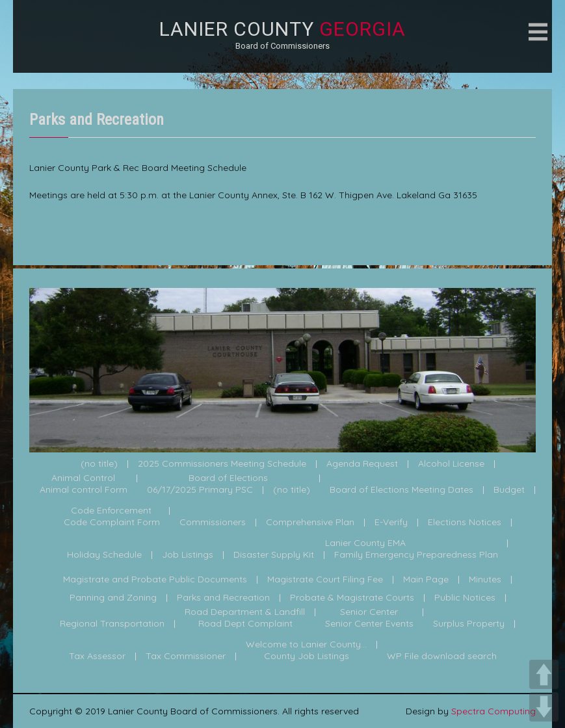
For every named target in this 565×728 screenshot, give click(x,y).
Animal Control (83, 478)
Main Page (426, 580)
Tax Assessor (97, 656)
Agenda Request (362, 464)
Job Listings (188, 555)
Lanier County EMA (365, 543)
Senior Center (369, 612)
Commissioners (213, 523)
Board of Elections (228, 478)
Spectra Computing (493, 711)
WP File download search (442, 656)
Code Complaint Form (112, 523)
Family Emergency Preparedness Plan (416, 555)
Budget (509, 490)
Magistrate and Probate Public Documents (155, 580)
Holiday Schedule (104, 555)
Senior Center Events (369, 624)
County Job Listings (307, 656)
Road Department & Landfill (245, 612)
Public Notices (465, 598)
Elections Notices (465, 523)
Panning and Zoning (113, 598)
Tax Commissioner (186, 656)
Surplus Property (469, 624)
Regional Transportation (112, 624)
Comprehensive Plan (310, 523)
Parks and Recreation (223, 598)
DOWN (544, 707)
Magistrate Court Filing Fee (325, 580)
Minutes (485, 580)
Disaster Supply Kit (274, 555)
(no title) (99, 464)
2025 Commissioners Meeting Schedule (222, 464)
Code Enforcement (111, 511)
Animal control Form (84, 490)
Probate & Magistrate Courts (352, 598)
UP (544, 674)
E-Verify (391, 523)
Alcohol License (451, 464)
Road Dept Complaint (245, 624)
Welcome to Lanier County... (306, 645)
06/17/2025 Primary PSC (200, 490)
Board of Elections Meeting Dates (401, 490)
